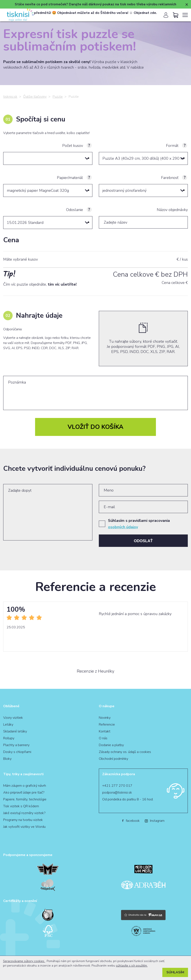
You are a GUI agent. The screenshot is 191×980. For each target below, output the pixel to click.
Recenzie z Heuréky (95, 671)
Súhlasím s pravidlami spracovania (139, 524)
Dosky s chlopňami (17, 752)
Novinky (105, 718)
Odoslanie (75, 210)
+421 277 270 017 (117, 786)
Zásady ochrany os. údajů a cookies (125, 752)
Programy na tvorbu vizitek (23, 820)
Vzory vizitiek (13, 718)
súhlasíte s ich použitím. (132, 966)
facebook (131, 821)
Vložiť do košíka (95, 427)
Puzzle (58, 97)
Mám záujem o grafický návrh (25, 786)
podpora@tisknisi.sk (117, 793)
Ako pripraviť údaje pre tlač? (24, 793)
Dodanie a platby (111, 745)
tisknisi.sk (10, 97)
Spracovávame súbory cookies (24, 961)
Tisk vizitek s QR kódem (21, 806)
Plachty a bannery (16, 745)
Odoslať (143, 541)
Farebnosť (170, 178)
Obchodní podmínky (113, 759)
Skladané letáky (15, 731)
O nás (103, 738)
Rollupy (9, 738)
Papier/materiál (70, 178)
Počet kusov (73, 146)
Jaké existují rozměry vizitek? (24, 813)
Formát (172, 146)
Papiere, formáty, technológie (25, 799)
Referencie (107, 725)
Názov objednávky (172, 210)
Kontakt (105, 731)
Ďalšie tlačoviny (35, 97)
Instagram (155, 821)
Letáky (8, 725)
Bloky (7, 759)
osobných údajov (123, 527)
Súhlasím (175, 972)
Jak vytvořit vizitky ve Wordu (24, 827)
